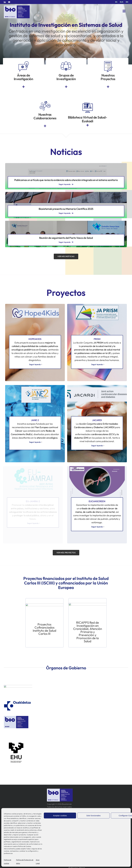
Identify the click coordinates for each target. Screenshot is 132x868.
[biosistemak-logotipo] (17, 6)
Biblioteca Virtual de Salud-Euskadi (87, 119)
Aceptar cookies (60, 816)
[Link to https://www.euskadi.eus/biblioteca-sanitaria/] (88, 125)
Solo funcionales (93, 816)
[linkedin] (5, 2)
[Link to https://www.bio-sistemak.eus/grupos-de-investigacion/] (66, 87)
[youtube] (9, 2)
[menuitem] (116, 2)
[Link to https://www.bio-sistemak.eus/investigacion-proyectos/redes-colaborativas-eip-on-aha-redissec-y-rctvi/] (45, 126)
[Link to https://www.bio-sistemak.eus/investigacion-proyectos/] (108, 87)
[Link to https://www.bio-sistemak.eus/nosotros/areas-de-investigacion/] (23, 87)
